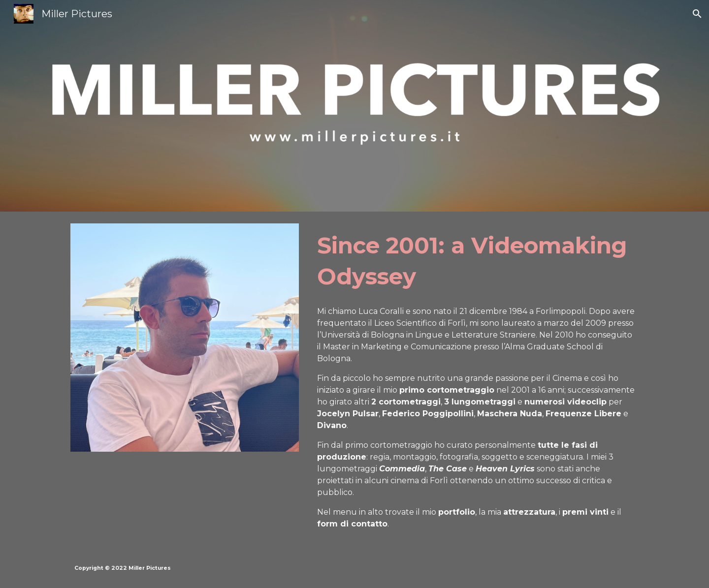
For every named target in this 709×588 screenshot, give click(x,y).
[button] (697, 14)
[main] (476, 261)
